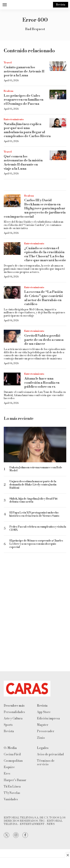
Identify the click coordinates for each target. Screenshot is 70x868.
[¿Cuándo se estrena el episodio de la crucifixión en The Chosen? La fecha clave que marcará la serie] (12, 249)
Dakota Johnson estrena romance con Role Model (36, 469)
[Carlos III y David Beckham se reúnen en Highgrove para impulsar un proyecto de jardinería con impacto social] (12, 201)
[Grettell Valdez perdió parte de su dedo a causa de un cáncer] (12, 336)
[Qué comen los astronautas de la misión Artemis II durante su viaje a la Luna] (58, 155)
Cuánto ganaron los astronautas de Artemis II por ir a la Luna (24, 71)
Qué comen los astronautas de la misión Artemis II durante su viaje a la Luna (23, 163)
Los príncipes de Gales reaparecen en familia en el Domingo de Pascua (24, 100)
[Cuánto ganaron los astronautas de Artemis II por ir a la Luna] (58, 66)
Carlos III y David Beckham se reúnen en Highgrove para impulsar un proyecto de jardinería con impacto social (35, 208)
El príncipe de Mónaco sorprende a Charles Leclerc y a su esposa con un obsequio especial (36, 544)
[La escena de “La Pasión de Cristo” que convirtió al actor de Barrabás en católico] (12, 292)
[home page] (35, 689)
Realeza (8, 91)
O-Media (10, 748)
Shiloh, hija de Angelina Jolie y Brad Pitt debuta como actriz (33, 500)
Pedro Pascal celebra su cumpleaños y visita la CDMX (38, 529)
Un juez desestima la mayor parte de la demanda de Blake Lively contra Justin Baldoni (33, 485)
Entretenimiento (14, 119)
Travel (8, 63)
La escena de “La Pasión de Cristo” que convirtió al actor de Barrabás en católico (44, 298)
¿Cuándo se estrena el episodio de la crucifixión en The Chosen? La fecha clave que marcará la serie (45, 254)
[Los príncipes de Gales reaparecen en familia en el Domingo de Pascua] (58, 95)
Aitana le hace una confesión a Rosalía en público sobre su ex (42, 383)
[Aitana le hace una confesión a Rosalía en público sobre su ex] (12, 379)
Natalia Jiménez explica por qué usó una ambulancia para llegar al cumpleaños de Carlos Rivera (27, 130)
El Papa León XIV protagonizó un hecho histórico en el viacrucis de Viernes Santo (34, 514)
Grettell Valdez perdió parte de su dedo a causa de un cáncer (44, 340)
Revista (61, 5)
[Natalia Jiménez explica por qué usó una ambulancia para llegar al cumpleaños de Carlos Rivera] (58, 123)
